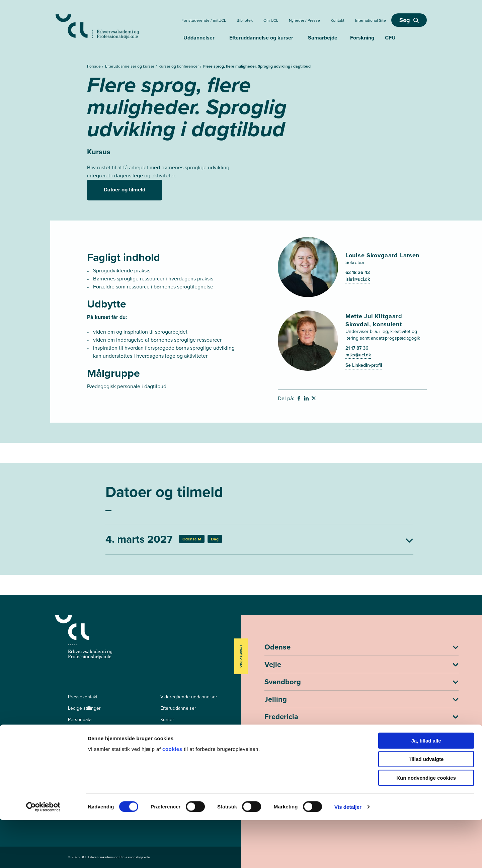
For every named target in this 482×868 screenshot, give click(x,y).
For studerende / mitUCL (204, 20)
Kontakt (338, 20)
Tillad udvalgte (426, 807)
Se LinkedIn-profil (364, 365)
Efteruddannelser (178, 708)
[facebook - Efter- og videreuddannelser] (71, 770)
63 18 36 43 (358, 273)
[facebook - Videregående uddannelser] (71, 761)
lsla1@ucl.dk (358, 279)
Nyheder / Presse (304, 20)
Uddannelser (199, 38)
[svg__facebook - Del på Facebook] (300, 399)
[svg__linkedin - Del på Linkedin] (307, 399)
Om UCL (271, 20)
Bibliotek (245, 20)
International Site (371, 20)
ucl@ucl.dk (277, 770)
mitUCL (168, 731)
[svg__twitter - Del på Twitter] (314, 399)
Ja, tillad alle (426, 789)
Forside (94, 66)
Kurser (167, 720)
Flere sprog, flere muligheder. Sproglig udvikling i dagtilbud (257, 66)
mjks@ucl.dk (358, 355)
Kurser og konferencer (179, 66)
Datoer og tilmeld (125, 190)
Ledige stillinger (84, 708)
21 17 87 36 (357, 348)
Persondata (80, 720)
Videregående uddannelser (189, 697)
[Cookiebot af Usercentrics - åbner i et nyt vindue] (43, 855)
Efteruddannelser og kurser (130, 66)
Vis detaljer (348, 855)
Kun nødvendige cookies (426, 826)
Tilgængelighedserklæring (95, 731)
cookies (173, 797)
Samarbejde (323, 38)
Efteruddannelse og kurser (261, 38)
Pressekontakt (83, 697)
